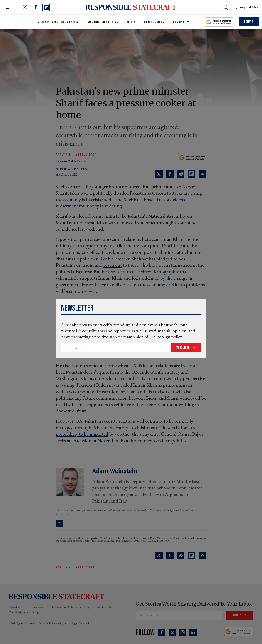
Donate (249, 22)
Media (131, 22)
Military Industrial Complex (58, 22)
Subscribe (183, 348)
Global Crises (154, 22)
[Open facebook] (36, 7)
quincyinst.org (247, 7)
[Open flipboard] (46, 7)
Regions (179, 22)
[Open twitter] (25, 7)
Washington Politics (103, 22)
